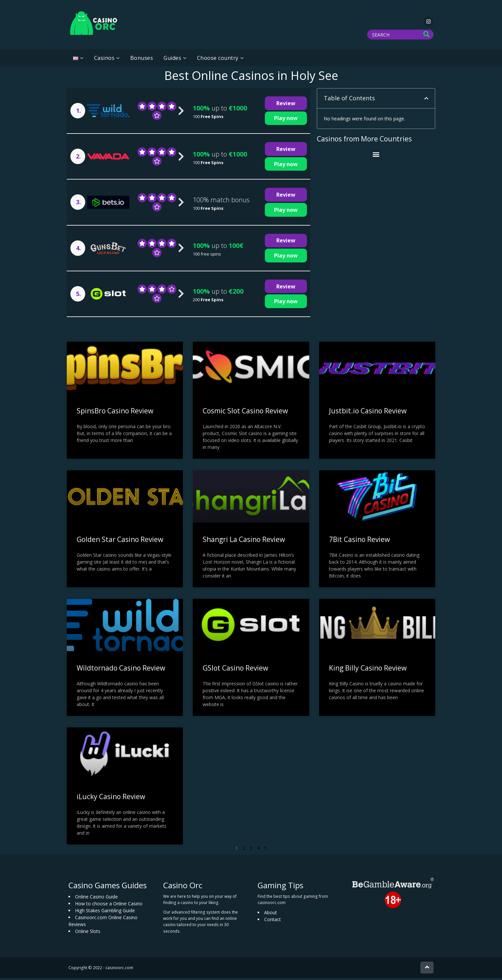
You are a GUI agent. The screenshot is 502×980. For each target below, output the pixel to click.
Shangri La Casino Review (244, 541)
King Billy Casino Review (368, 670)
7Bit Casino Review (359, 541)
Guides (172, 60)
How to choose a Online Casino (109, 906)
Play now (286, 120)
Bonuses (142, 60)
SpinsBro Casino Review (115, 413)
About (271, 914)
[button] (426, 100)
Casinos (104, 60)
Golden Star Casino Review (120, 541)
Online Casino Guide (96, 899)
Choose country (218, 60)
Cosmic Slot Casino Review (245, 413)
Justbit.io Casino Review (368, 413)
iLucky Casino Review (111, 798)
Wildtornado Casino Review (121, 670)
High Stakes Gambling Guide (105, 912)
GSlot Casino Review (235, 670)
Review (286, 105)
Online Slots (88, 933)
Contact (273, 921)
